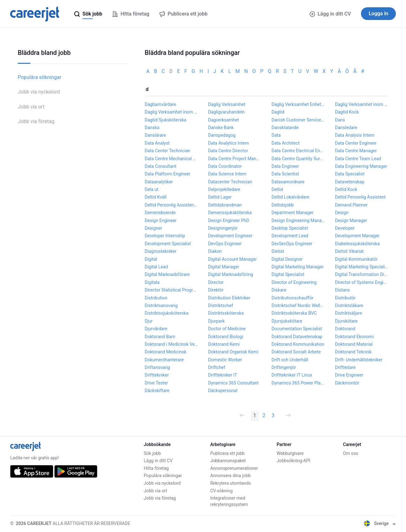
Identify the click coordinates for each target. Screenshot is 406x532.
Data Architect (286, 143)
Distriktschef (221, 305)
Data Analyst (157, 143)
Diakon (215, 251)
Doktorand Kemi (224, 344)
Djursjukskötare (287, 321)
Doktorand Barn (160, 337)
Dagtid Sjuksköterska (165, 120)
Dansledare (346, 128)
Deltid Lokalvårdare (290, 197)
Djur (149, 321)
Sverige (380, 523)
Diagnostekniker (160, 251)
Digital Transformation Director (362, 274)
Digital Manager (224, 267)
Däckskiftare (157, 391)
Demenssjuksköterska (230, 213)
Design (342, 213)
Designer (153, 228)
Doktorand (345, 329)
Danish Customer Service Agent (298, 120)
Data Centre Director (228, 151)
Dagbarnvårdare (160, 104)
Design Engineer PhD (229, 220)
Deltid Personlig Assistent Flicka (171, 205)
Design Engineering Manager (298, 220)
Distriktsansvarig (161, 305)
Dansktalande (285, 128)
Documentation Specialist (297, 329)
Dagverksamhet (223, 120)
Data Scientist (285, 174)
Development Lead (290, 236)
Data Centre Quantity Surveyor (298, 159)
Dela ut (151, 189)
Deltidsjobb (283, 205)
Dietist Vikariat (349, 251)
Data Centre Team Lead (358, 159)
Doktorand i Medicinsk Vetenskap (171, 344)
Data (276, 135)
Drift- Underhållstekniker (359, 360)
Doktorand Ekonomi (354, 337)
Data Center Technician (167, 151)
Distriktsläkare (349, 305)
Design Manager (351, 220)
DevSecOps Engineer (292, 244)
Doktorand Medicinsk (166, 352)
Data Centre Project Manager (235, 159)
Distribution (156, 298)
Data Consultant (160, 166)
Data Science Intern (227, 174)
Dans (340, 120)
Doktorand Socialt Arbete (296, 352)
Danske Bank (221, 128)
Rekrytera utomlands (231, 483)
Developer (345, 228)
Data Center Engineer (356, 143)
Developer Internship (165, 236)
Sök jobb (152, 453)
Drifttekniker (157, 375)
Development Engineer (230, 236)
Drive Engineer (349, 375)
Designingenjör (223, 228)
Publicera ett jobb (228, 453)
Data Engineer (285, 166)
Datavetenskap (350, 182)
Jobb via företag (36, 121)
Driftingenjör (284, 367)
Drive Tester (156, 383)
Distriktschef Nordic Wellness (298, 305)
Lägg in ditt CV (330, 14)
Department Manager (292, 213)
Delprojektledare (224, 189)
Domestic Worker (225, 360)
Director (216, 282)
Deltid (277, 189)
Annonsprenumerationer (234, 468)
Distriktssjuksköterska (167, 313)
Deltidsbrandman (225, 205)
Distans (342, 290)
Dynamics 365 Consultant (233, 383)
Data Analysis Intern (355, 135)
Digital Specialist (288, 274)
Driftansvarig (157, 367)
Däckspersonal (223, 391)
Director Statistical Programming (171, 290)
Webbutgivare (290, 453)
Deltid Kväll (156, 197)
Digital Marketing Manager (298, 267)
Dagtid (278, 112)
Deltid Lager (220, 197)
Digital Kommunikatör (356, 259)
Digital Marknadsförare (167, 274)
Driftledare (345, 367)
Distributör (345, 298)
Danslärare (155, 135)
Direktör (216, 290)
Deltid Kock (346, 189)
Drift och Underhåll (290, 360)
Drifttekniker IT (223, 375)
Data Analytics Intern (229, 143)
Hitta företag (156, 468)
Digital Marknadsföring (231, 274)
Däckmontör (347, 383)
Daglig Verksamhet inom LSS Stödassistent (171, 112)
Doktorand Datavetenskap (297, 337)
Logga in (378, 13)
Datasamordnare (288, 182)
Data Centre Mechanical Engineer (171, 159)
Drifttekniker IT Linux (292, 375)
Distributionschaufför (292, 298)
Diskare (279, 290)
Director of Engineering (294, 282)
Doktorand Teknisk (353, 352)
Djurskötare (346, 321)
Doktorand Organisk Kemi (233, 352)
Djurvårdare (156, 329)
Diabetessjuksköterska (357, 244)
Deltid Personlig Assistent (360, 197)
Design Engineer (161, 220)
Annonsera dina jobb (231, 476)
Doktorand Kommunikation (298, 344)
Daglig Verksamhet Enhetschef (298, 104)
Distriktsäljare (348, 313)
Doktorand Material (354, 344)
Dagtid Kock (347, 112)
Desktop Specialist (290, 228)
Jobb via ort (31, 107)
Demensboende (160, 213)
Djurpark (216, 321)
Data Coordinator (225, 166)
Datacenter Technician (230, 182)
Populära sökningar (39, 77)
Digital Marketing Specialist (362, 267)
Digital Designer (287, 259)
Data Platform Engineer (168, 174)
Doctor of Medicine (227, 329)
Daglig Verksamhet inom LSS (362, 104)
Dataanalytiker (159, 182)
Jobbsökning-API (293, 461)
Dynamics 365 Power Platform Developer (298, 383)
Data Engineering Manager (361, 166)
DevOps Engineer (225, 244)
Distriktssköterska (226, 313)
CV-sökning (222, 491)
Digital (151, 259)
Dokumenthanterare (164, 360)
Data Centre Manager (356, 151)
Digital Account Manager (232, 259)
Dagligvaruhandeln (226, 112)
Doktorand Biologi (226, 337)
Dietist (278, 251)
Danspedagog (222, 135)
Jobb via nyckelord (39, 92)
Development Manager (357, 236)
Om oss (350, 453)
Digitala (152, 282)
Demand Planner (351, 205)
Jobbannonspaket (228, 461)
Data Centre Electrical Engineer (298, 151)
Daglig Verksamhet (227, 104)
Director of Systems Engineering (362, 282)
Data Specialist (350, 174)
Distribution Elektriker (229, 298)
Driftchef (217, 367)
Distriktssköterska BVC (294, 313)
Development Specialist (168, 244)
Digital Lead (156, 267)
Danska (152, 128)
